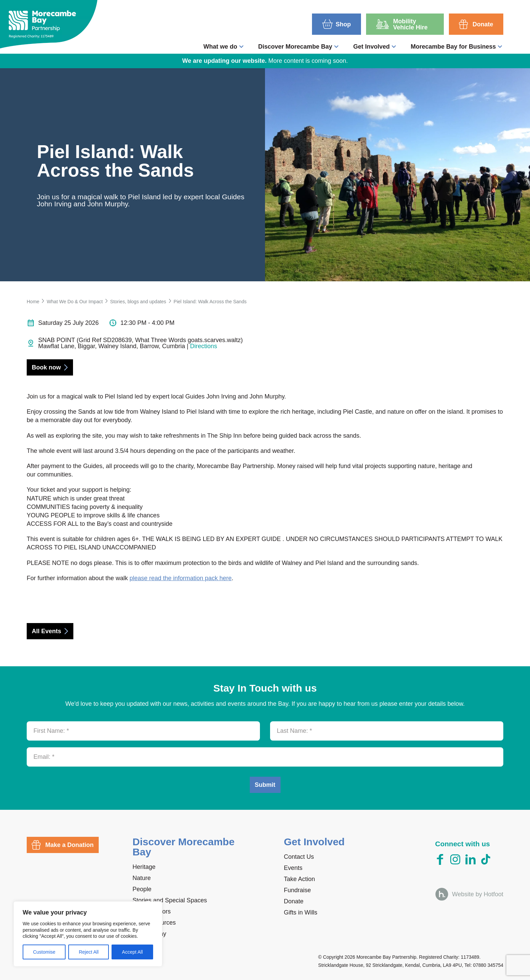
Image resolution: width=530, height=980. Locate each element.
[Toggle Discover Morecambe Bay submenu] (336, 47)
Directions (203, 346)
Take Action (299, 879)
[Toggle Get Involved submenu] (394, 47)
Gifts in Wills (301, 912)
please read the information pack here (180, 578)
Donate (294, 901)
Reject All (89, 952)
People (142, 889)
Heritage (144, 867)
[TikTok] (486, 859)
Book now (46, 367)
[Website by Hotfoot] (469, 894)
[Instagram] (455, 859)
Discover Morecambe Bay (295, 47)
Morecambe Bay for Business (453, 47)
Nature (142, 878)
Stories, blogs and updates (138, 302)
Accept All (132, 952)
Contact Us (299, 857)
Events (293, 868)
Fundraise (297, 890)
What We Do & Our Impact (75, 302)
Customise (44, 952)
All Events (46, 631)
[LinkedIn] (471, 859)
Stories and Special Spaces (170, 900)
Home (33, 302)
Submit (265, 785)
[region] (88, 934)
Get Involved (371, 47)
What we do (220, 47)
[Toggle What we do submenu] (241, 47)
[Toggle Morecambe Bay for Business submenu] (500, 47)
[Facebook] (440, 860)
